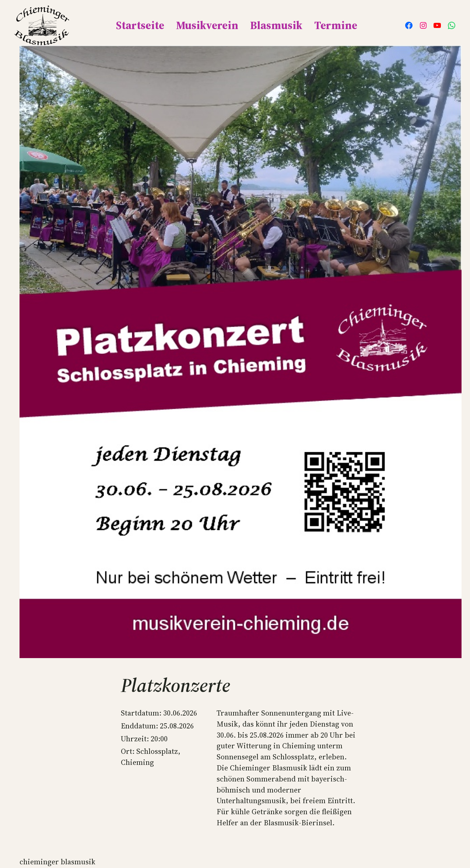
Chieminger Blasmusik (57, 862)
